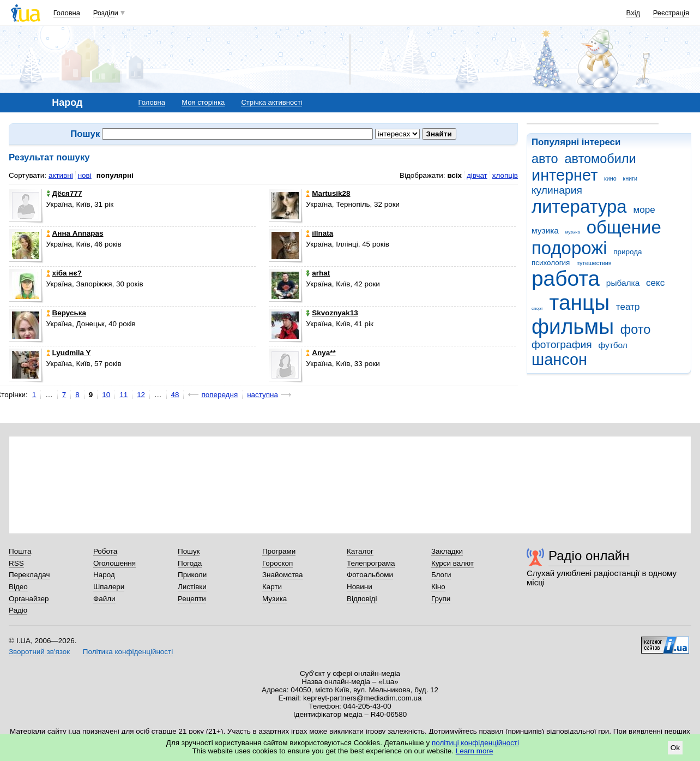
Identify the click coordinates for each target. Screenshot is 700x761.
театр (628, 307)
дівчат (477, 175)
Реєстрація (671, 13)
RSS (16, 563)
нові (85, 175)
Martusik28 (328, 193)
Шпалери (109, 587)
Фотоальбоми (370, 575)
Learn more (475, 751)
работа (566, 278)
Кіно (438, 587)
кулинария (557, 190)
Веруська (66, 313)
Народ (104, 575)
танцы (580, 302)
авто (545, 159)
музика (545, 230)
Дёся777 (64, 193)
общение (624, 227)
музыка (573, 232)
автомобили (600, 159)
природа (627, 252)
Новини (360, 587)
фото (636, 329)
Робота (105, 551)
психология (551, 263)
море (644, 210)
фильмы (573, 326)
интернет (565, 175)
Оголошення (114, 563)
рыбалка (623, 283)
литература (579, 206)
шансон (559, 359)
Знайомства (283, 575)
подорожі (569, 248)
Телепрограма (371, 563)
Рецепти (192, 599)
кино (610, 178)
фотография (562, 344)
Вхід (633, 13)
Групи (441, 599)
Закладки (447, 551)
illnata (319, 233)
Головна (67, 13)
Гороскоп (277, 563)
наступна (262, 395)
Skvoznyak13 (332, 313)
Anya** (321, 353)
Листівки (192, 587)
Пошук (189, 551)
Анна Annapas (75, 233)
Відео (18, 587)
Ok (675, 748)
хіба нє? (64, 273)
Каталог (360, 551)
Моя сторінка (203, 102)
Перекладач (29, 575)
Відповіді (362, 599)
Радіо (18, 610)
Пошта (20, 551)
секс (655, 283)
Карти (272, 587)
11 (123, 395)
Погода (190, 563)
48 (175, 395)
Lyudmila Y (69, 353)
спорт (537, 308)
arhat (318, 273)
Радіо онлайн (589, 556)
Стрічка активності (271, 102)
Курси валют (452, 563)
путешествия (594, 263)
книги (630, 178)
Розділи (106, 13)
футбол (612, 345)
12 (141, 395)
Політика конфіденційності (128, 652)
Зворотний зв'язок (39, 652)
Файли (104, 599)
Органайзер (29, 599)
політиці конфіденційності (475, 743)
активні (61, 175)
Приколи (192, 575)
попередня (219, 395)
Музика (274, 599)
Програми (279, 551)
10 (106, 395)
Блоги (441, 575)
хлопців (505, 175)
